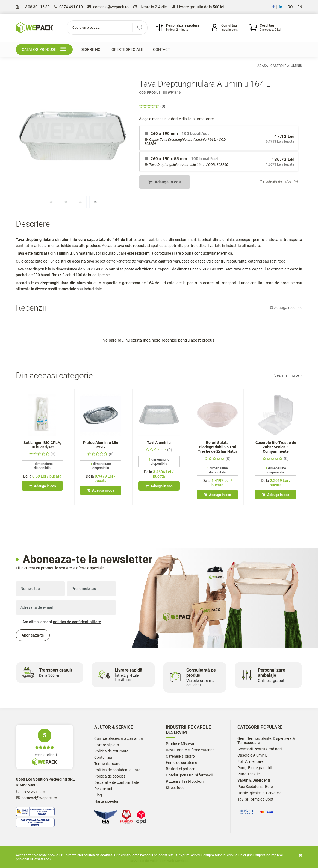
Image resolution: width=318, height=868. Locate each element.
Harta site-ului (106, 801)
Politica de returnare (111, 751)
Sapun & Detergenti (254, 780)
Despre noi (91, 49)
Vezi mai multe (288, 375)
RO (290, 7)
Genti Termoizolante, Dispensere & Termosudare (266, 741)
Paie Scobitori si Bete (255, 787)
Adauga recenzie (286, 308)
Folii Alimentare (250, 762)
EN (300, 7)
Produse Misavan (181, 744)
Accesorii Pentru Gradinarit (260, 749)
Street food (175, 788)
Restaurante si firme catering (190, 750)
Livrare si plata (107, 745)
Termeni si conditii (109, 764)
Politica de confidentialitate (117, 770)
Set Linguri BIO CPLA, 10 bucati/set (42, 445)
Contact (161, 49)
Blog (98, 795)
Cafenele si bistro (180, 756)
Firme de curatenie (181, 763)
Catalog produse (45, 50)
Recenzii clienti (45, 747)
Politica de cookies (110, 776)
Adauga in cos (165, 182)
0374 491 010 (69, 7)
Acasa (263, 66)
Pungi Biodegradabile (255, 768)
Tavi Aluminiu (159, 443)
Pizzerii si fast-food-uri (185, 782)
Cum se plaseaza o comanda (119, 739)
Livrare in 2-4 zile (150, 7)
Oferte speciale (127, 49)
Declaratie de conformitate (117, 783)
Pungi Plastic (248, 774)
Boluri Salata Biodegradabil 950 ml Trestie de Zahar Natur (217, 447)
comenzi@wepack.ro (108, 7)
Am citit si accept (59, 622)
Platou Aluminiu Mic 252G (101, 445)
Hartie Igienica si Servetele (259, 793)
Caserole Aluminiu (286, 66)
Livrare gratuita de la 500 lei (198, 7)
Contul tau (103, 757)
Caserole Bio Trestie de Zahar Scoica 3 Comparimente (276, 447)
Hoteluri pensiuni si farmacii (189, 775)
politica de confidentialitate (77, 622)
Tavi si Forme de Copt (255, 799)
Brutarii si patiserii (181, 769)
